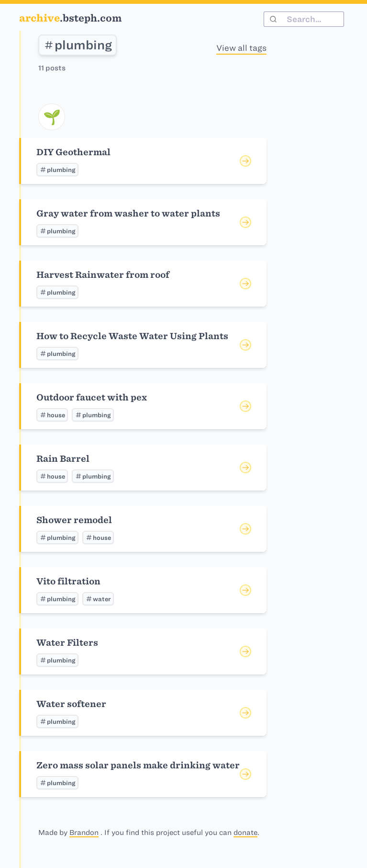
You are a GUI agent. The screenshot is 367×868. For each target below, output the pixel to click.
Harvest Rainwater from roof (103, 275)
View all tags (241, 48)
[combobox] (304, 19)
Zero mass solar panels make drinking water (138, 765)
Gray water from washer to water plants (128, 213)
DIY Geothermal (73, 152)
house (52, 415)
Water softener (71, 704)
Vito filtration (68, 581)
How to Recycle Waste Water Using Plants (132, 336)
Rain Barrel (63, 459)
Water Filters (67, 643)
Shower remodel (74, 520)
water (98, 599)
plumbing (78, 45)
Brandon (84, 833)
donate (245, 833)
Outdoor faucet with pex (92, 397)
